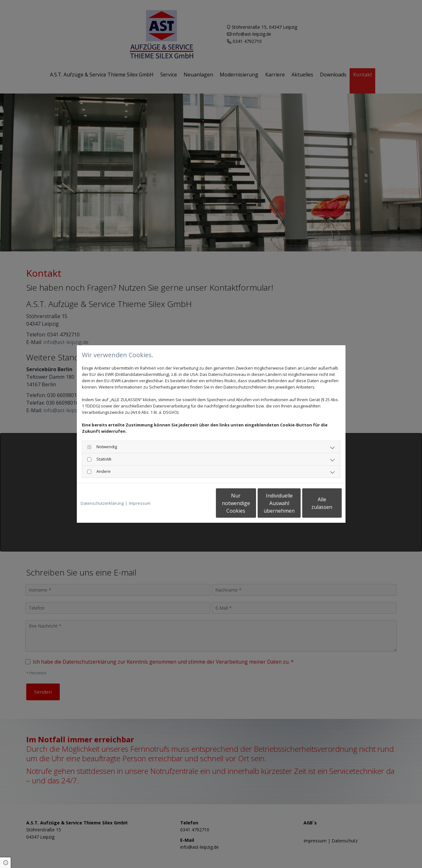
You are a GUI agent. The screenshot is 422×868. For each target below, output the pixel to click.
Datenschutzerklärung (102, 503)
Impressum (140, 503)
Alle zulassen (312, 503)
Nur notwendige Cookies (192, 503)
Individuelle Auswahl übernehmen (252, 503)
